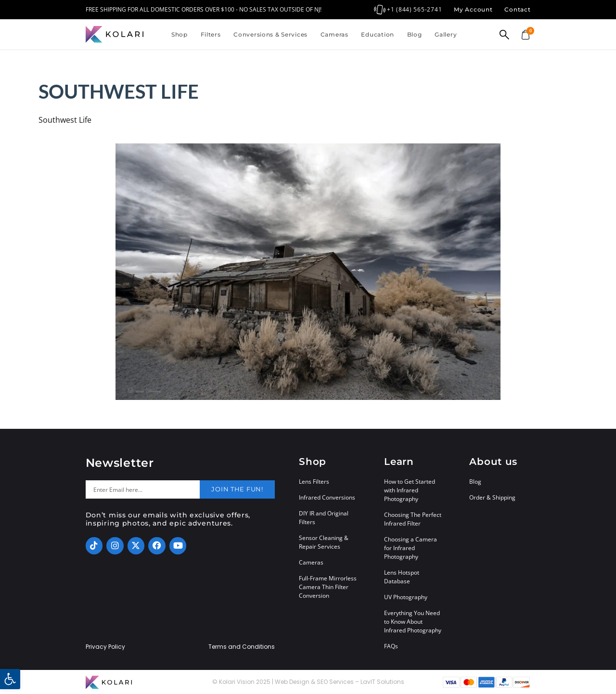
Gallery (446, 34)
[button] (10, 679)
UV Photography (406, 597)
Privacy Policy (105, 647)
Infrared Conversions (327, 497)
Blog (415, 34)
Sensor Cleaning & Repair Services (324, 542)
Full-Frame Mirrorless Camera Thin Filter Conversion (328, 587)
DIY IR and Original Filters (324, 518)
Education (377, 34)
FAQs (391, 646)
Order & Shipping (492, 497)
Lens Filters (314, 482)
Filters (211, 34)
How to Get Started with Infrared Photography (410, 490)
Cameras (334, 34)
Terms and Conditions (242, 647)
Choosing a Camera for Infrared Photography (411, 548)
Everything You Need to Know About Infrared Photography (413, 622)
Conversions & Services (270, 34)
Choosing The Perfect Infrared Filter (413, 519)
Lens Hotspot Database (402, 577)
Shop (180, 34)
